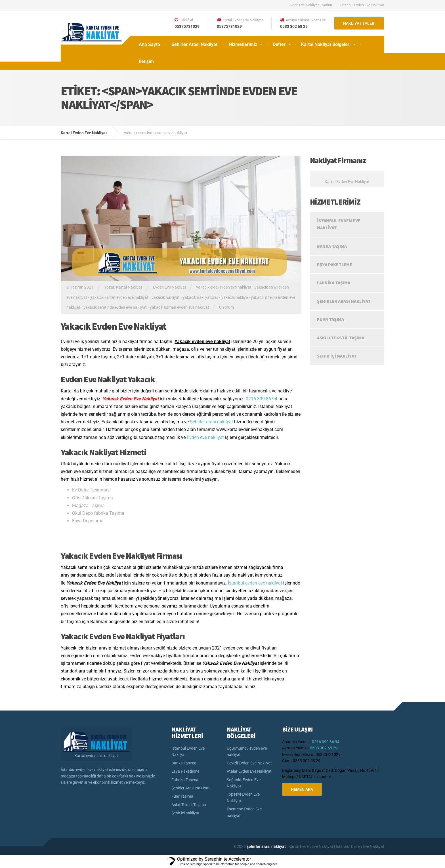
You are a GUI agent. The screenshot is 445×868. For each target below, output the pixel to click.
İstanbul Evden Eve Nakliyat (362, 5)
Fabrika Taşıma (334, 283)
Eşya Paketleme (335, 264)
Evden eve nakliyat (205, 437)
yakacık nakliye (235, 297)
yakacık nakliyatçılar (201, 297)
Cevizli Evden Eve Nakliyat (249, 763)
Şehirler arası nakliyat (211, 422)
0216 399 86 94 (262, 399)
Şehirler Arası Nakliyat (194, 44)
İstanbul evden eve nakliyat (255, 583)
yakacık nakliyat (166, 297)
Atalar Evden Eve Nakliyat (249, 771)
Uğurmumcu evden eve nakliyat (247, 751)
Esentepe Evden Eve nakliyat (244, 812)
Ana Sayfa (149, 44)
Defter (279, 44)
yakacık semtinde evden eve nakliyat (115, 307)
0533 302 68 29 (324, 748)
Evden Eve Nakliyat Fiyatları (310, 5)
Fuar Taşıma (330, 319)
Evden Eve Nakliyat (170, 287)
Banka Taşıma (332, 246)
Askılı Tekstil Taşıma (341, 338)
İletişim (146, 61)
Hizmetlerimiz (243, 44)
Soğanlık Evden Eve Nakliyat (244, 783)
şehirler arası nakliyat (267, 846)
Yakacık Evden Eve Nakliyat (114, 326)
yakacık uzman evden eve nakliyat (180, 307)
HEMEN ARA (302, 789)
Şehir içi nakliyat (337, 356)
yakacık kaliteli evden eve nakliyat (119, 297)
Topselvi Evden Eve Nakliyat (243, 797)
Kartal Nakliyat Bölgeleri (326, 44)
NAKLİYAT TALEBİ (359, 23)
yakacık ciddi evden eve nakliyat (224, 287)
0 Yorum (226, 307)
